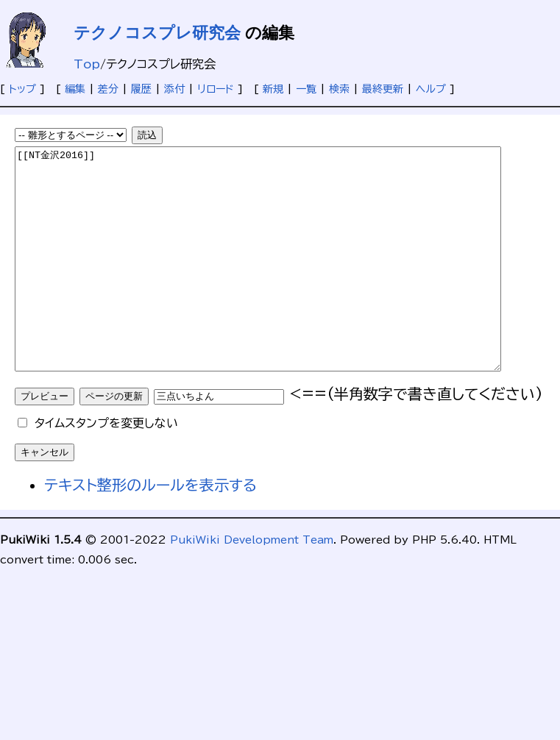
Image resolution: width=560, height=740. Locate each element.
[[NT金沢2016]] (287, 281)
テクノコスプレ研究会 (157, 33)
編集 (75, 89)
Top (87, 64)
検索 (339, 89)
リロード (216, 89)
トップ (22, 89)
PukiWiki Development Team (252, 584)
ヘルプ (431, 89)
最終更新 (383, 89)
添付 (174, 89)
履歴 (141, 89)
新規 (273, 89)
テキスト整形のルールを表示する (150, 529)
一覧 (306, 89)
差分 (108, 89)
